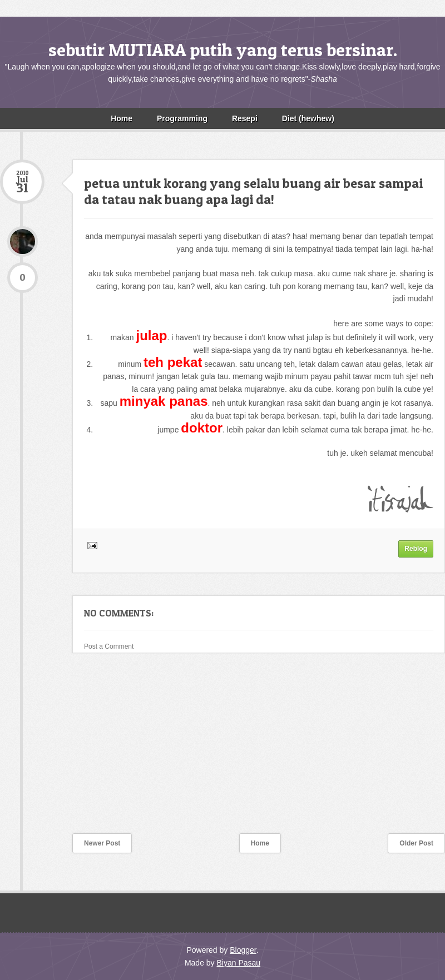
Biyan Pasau (238, 963)
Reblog (416, 549)
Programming (182, 118)
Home (122, 118)
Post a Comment (109, 646)
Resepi (245, 118)
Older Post (416, 843)
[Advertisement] (83, 750)
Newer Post (102, 843)
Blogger (243, 950)
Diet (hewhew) (308, 118)
